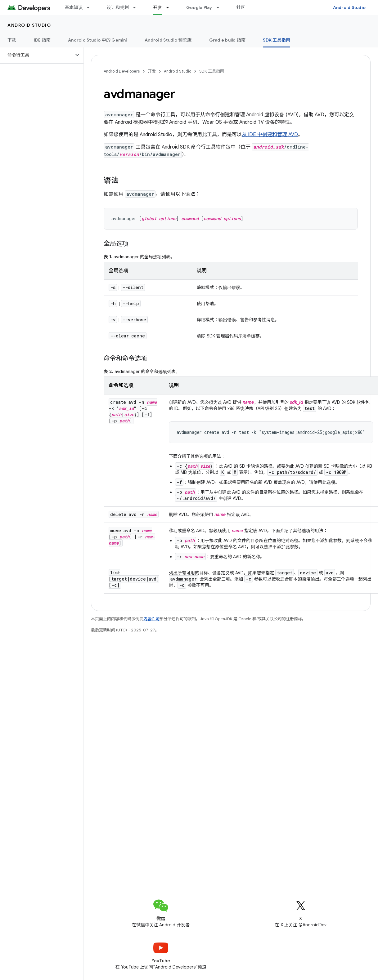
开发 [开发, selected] (157, 7)
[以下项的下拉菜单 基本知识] (91, 7)
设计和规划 (118, 7)
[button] (37, 55)
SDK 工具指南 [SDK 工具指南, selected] (277, 40)
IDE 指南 (42, 40)
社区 (241, 7)
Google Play (199, 7)
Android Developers (122, 71)
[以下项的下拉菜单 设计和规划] (137, 7)
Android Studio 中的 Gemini (98, 40)
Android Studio (349, 7)
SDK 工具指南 (212, 71)
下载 (12, 40)
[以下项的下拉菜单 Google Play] (221, 7)
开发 (152, 71)
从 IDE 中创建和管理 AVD (270, 135)
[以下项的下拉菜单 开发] (170, 7)
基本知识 (74, 7)
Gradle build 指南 (227, 40)
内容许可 (151, 619)
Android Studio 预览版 (168, 40)
